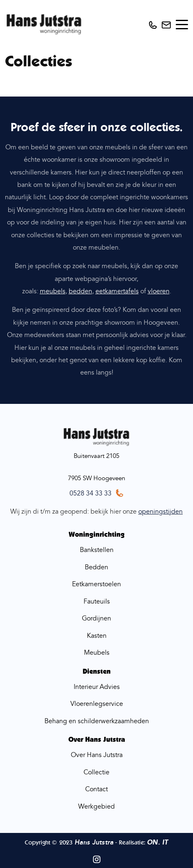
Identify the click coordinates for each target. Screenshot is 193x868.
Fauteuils (97, 601)
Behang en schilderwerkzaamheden (97, 721)
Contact (96, 789)
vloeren (159, 291)
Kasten (97, 636)
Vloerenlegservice (97, 704)
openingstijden (160, 512)
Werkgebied (96, 807)
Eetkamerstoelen (96, 584)
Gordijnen (96, 618)
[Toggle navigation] (182, 25)
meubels (53, 291)
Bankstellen (97, 550)
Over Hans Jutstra (97, 755)
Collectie (96, 772)
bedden (80, 291)
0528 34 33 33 (91, 493)
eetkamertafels (117, 291)
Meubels (97, 653)
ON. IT (157, 842)
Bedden (96, 567)
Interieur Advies (97, 687)
